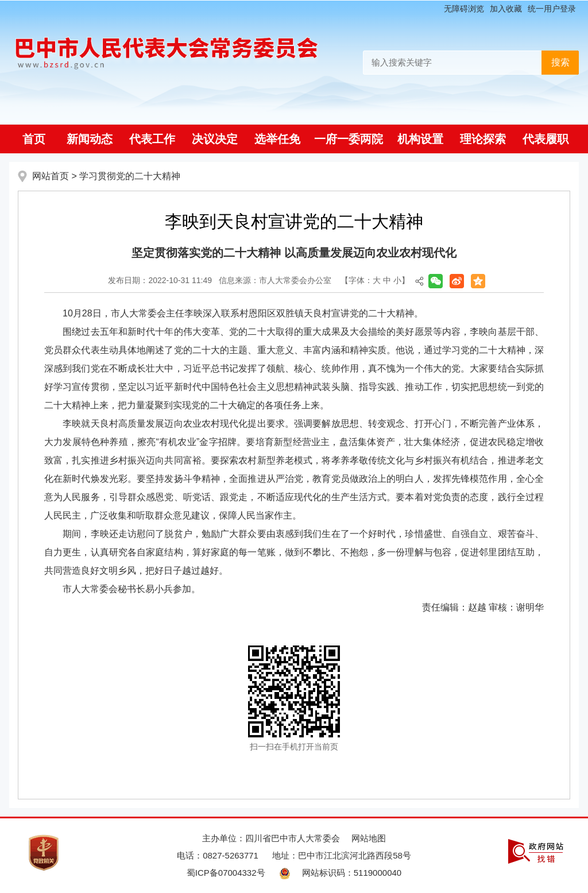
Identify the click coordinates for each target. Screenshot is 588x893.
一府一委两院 (349, 139)
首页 (34, 139)
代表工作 (152, 139)
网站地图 (369, 838)
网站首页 (51, 176)
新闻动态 (90, 139)
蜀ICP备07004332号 (226, 873)
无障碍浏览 (464, 9)
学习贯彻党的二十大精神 (130, 176)
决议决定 (215, 139)
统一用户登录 (552, 9)
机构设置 (420, 139)
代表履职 (546, 139)
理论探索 (483, 139)
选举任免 (277, 139)
